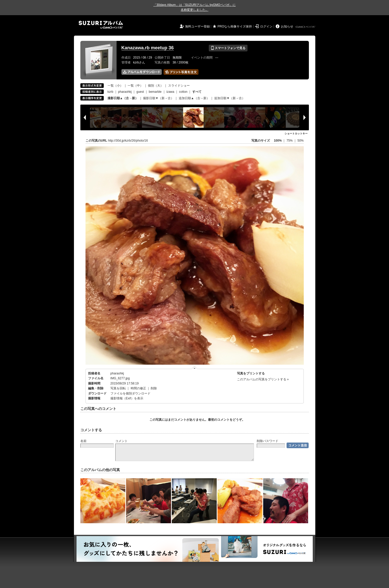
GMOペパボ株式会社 (306, 27)
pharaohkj (125, 92)
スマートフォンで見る (228, 48)
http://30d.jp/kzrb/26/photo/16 (128, 141)
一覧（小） (115, 86)
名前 (83, 441)
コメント (121, 441)
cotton (183, 92)
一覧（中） (135, 86)
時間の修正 (138, 388)
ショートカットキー (296, 134)
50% (300, 141)
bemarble (155, 92)
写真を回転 (118, 388)
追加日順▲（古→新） (194, 98)
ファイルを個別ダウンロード (130, 393)
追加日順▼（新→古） (230, 98)
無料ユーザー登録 (197, 26)
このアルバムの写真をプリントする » (263, 379)
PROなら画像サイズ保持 (235, 26)
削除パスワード (268, 441)
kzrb (111, 92)
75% (290, 141)
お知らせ (287, 26)
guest (140, 92)
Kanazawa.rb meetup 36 (148, 48)
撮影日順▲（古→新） (123, 98)
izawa (170, 92)
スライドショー (179, 86)
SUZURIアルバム (101, 25)
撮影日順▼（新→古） (158, 98)
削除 (154, 388)
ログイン (266, 26)
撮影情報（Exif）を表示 (127, 398)
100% (278, 141)
